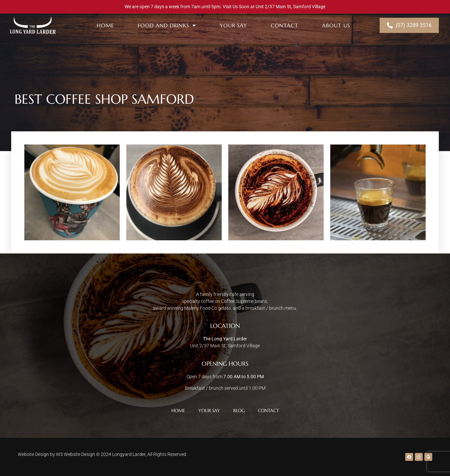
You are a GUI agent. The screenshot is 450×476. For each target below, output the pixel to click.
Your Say (233, 25)
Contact (285, 25)
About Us (336, 25)
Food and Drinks (167, 25)
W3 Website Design (75, 454)
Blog (239, 410)
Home (105, 25)
